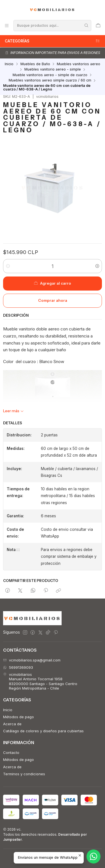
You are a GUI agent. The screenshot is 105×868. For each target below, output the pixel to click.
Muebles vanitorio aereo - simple (53, 70)
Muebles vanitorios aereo (79, 64)
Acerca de (12, 724)
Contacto (11, 753)
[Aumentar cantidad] (97, 266)
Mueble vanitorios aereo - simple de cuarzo (50, 75)
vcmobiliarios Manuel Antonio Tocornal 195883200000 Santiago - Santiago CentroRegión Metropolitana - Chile (40, 681)
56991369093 (18, 667)
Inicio (9, 64)
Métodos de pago (18, 717)
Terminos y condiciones (24, 774)
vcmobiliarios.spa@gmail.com (32, 660)
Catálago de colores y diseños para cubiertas (43, 731)
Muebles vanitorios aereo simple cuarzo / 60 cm (50, 81)
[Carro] (98, 25)
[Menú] (7, 25)
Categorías (53, 41)
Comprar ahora (53, 300)
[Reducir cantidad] (8, 266)
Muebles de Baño (35, 64)
